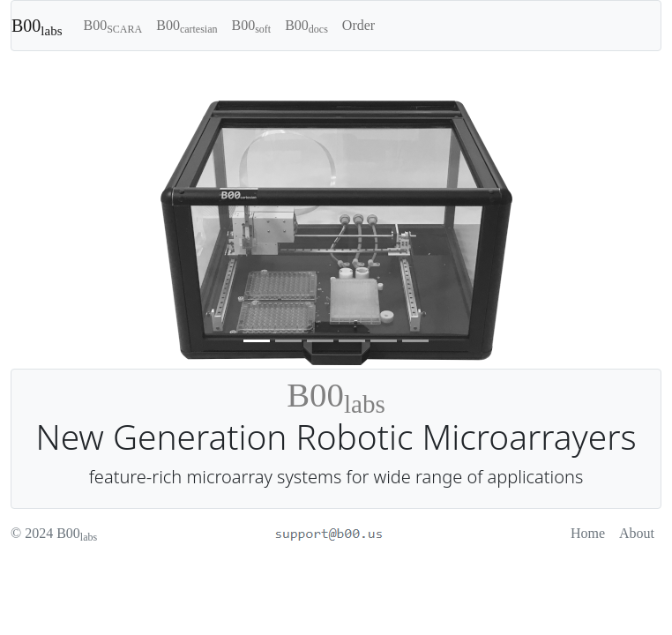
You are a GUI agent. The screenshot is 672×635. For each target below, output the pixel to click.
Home (588, 533)
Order (358, 25)
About (637, 533)
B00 (37, 27)
